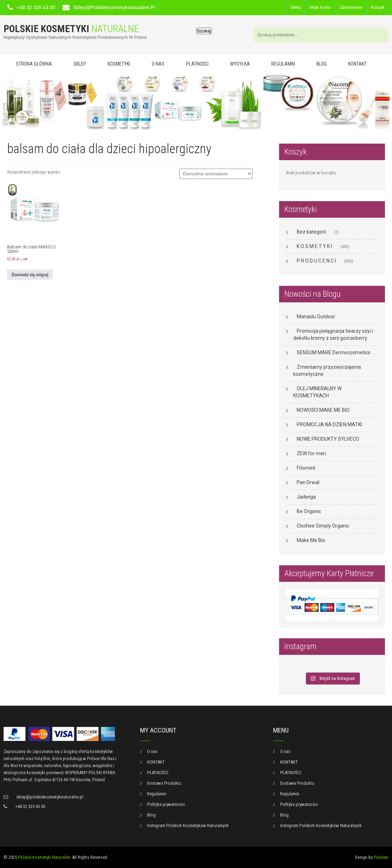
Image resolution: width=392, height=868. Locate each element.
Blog (322, 64)
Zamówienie (351, 7)
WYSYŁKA (240, 64)
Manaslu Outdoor (316, 317)
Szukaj (204, 31)
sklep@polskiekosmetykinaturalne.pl (114, 7)
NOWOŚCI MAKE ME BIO (323, 410)
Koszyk (378, 7)
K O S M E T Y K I (314, 246)
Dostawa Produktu (164, 783)
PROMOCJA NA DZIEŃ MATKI (329, 424)
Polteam (381, 857)
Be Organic (309, 511)
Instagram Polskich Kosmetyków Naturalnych (188, 825)
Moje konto (320, 7)
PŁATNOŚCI (197, 64)
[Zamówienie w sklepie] (216, 174)
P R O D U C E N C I (316, 261)
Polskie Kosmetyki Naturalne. (44, 857)
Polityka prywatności (166, 804)
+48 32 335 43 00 (36, 7)
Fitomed (306, 468)
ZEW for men (311, 453)
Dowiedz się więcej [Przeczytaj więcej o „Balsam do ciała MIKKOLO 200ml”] (30, 275)
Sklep (296, 7)
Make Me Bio (311, 540)
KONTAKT (357, 64)
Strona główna (34, 64)
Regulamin (283, 64)
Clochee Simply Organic (323, 526)
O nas (158, 64)
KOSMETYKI (119, 64)
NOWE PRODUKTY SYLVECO (328, 439)
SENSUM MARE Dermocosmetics (334, 352)
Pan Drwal (308, 482)
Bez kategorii (311, 232)
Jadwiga (306, 497)
